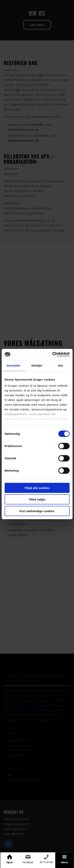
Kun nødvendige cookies (37, 511)
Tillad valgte (37, 499)
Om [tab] (61, 365)
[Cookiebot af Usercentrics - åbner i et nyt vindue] (53, 354)
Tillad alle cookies (37, 488)
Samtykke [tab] (13, 365)
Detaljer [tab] (37, 365)
